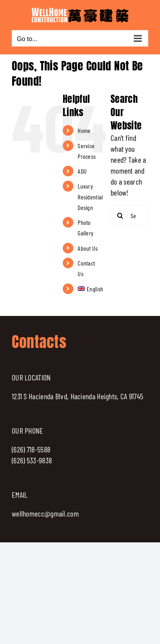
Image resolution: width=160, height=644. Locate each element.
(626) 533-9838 (32, 460)
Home (84, 130)
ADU (82, 171)
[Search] (120, 215)
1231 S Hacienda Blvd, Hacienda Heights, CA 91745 (77, 396)
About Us (88, 248)
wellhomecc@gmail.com (45, 513)
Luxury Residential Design (90, 196)
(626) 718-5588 (31, 449)
